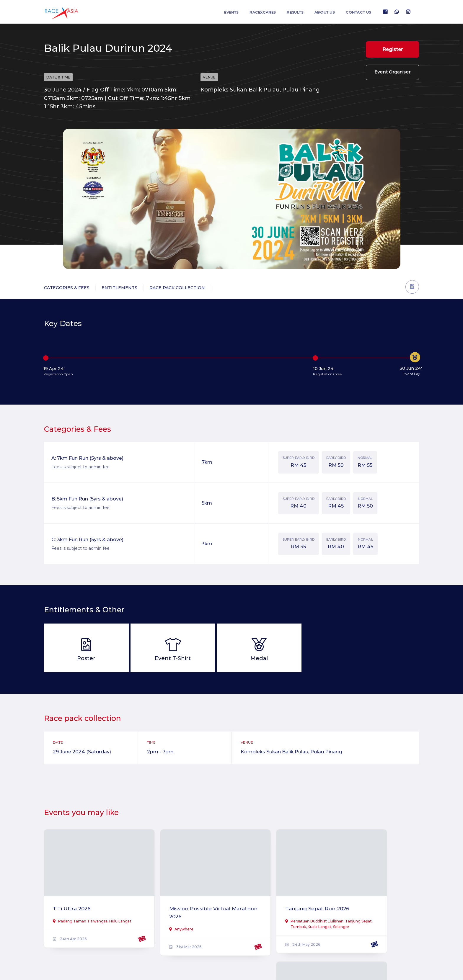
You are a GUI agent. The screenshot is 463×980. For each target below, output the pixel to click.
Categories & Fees (67, 288)
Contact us (357, 12)
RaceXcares (253, 12)
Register (392, 50)
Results (288, 12)
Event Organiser (392, 76)
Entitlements (119, 288)
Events (219, 12)
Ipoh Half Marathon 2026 (374, 901)
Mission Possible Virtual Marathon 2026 (181, 905)
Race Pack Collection (177, 288)
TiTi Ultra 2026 (73, 901)
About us (320, 12)
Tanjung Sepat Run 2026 (278, 901)
